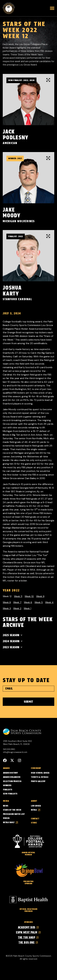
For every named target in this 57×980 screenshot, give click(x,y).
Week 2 (17, 608)
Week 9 (40, 596)
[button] (52, 8)
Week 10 (29, 596)
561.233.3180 (9, 749)
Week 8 (7, 602)
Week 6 (28, 602)
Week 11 (18, 596)
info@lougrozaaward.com (15, 752)
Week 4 (49, 602)
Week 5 (39, 602)
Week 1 (27, 608)
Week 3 (7, 608)
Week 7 (17, 602)
